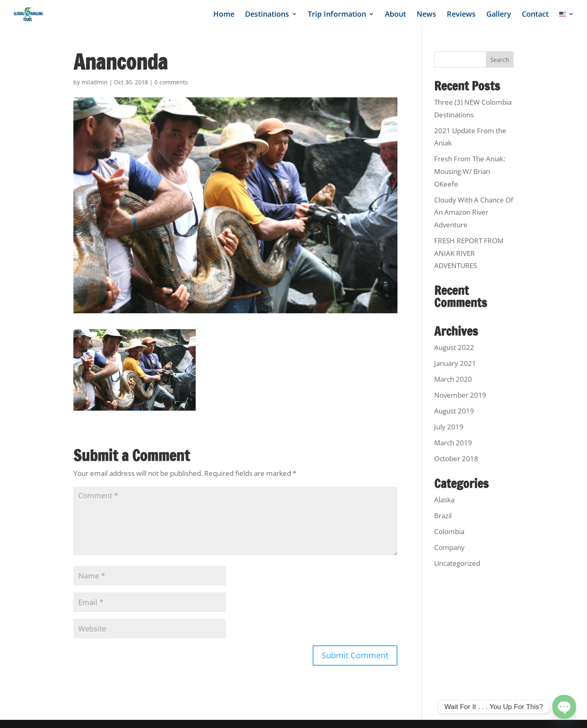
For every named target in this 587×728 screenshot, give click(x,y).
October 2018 (456, 459)
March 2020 (453, 379)
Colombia (449, 531)
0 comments (171, 82)
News (426, 15)
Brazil (443, 516)
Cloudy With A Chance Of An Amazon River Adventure (474, 212)
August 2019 (454, 411)
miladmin (95, 82)
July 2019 (449, 427)
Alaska (444, 500)
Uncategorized (457, 563)
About (395, 15)
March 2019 (453, 443)
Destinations (267, 15)
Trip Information (337, 15)
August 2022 (454, 347)
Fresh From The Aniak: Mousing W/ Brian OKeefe (470, 171)
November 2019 (460, 395)
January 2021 (455, 363)
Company (449, 547)
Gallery (499, 15)
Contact (535, 15)
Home (224, 15)
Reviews (461, 15)
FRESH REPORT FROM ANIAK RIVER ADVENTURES (469, 253)
